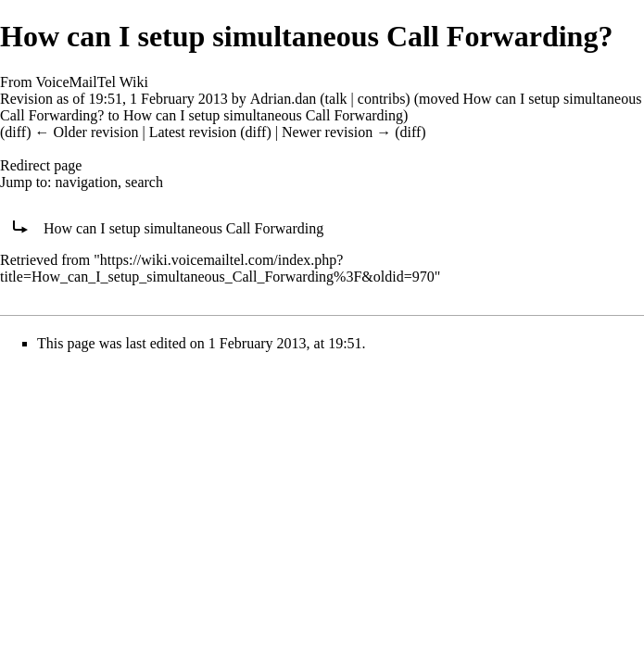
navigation (87, 182)
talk (336, 99)
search (144, 182)
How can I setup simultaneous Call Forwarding (263, 115)
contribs (382, 99)
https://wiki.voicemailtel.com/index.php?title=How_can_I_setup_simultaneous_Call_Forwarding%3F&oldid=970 (217, 268)
